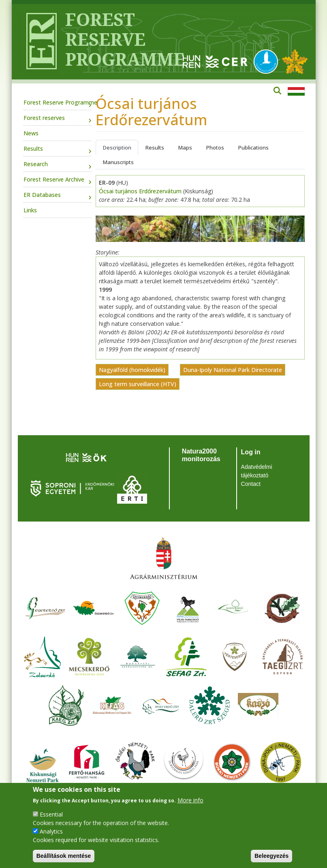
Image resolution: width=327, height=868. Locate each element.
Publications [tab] (253, 148)
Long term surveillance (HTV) (138, 384)
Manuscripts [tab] (118, 162)
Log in (251, 452)
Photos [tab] (215, 148)
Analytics (51, 831)
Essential (51, 814)
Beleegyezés (271, 856)
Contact (251, 484)
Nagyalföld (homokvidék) (132, 370)
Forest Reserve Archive (54, 179)
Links (30, 210)
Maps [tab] (185, 148)
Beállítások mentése (64, 856)
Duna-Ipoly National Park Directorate (233, 370)
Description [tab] (117, 148)
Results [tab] (155, 148)
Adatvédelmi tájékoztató (257, 471)
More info (190, 800)
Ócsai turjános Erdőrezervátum (140, 191)
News (31, 133)
